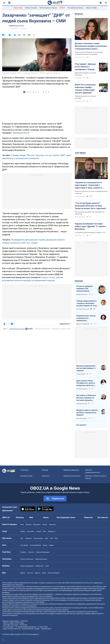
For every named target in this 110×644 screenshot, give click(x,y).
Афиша (23, 573)
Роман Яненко (81, 374)
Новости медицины (27, 566)
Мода (44, 573)
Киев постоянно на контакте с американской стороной (91, 192)
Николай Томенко (82, 389)
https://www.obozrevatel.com (75, 583)
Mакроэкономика (41, 559)
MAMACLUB (39, 566)
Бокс (45, 531)
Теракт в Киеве (91, 8)
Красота (38, 573)
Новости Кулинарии (43, 552)
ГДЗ (22, 538)
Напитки (31, 552)
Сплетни (30, 573)
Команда (45, 470)
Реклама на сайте (26, 476)
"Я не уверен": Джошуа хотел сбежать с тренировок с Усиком (85, 67)
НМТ (56, 538)
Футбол (23, 531)
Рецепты (23, 552)
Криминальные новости (16, 26)
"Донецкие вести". (21, 133)
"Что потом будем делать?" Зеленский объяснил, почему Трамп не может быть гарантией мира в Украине (90, 206)
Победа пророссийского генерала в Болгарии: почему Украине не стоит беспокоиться (87, 303)
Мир (31, 517)
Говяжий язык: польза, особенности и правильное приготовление (86, 318)
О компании (24, 470)
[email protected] (27, 629)
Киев (22, 524)
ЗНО (51, 538)
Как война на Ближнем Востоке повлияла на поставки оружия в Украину (86, 398)
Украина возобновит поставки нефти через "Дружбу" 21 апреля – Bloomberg (91, 226)
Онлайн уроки (38, 538)
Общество (88, 517)
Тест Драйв (24, 545)
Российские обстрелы (75, 8)
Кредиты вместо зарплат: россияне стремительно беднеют (87, 413)
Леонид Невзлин (82, 404)
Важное (79, 14)
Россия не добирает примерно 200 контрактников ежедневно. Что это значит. (85, 289)
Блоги (73, 517)
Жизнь (46, 517)
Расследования (63, 517)
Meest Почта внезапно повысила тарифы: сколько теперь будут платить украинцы (85, 89)
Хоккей (39, 531)
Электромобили (35, 545)
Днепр (45, 524)
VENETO (62, 8)
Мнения (79, 281)
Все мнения (81, 425)
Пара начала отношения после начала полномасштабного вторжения (89, 53)
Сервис (51, 545)
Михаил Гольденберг (83, 324)
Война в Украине (31, 8)
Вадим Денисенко (82, 294)
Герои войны (18, 8)
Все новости (103, 517)
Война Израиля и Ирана (48, 8)
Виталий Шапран (82, 418)
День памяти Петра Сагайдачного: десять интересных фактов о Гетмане (86, 383)
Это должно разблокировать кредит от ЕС (90, 232)
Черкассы (52, 524)
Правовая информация (71, 470)
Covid (47, 566)
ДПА (46, 538)
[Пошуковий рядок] (106, 3)
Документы (46, 476)
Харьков (28, 524)
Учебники (28, 538)
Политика (20, 517)
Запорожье (37, 524)
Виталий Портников (83, 309)
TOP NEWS (80, 153)
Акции (45, 545)
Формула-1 (52, 531)
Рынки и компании (27, 559)
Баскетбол (31, 531)
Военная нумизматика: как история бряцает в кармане (86, 368)
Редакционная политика (17, 329)
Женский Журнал (54, 573)
